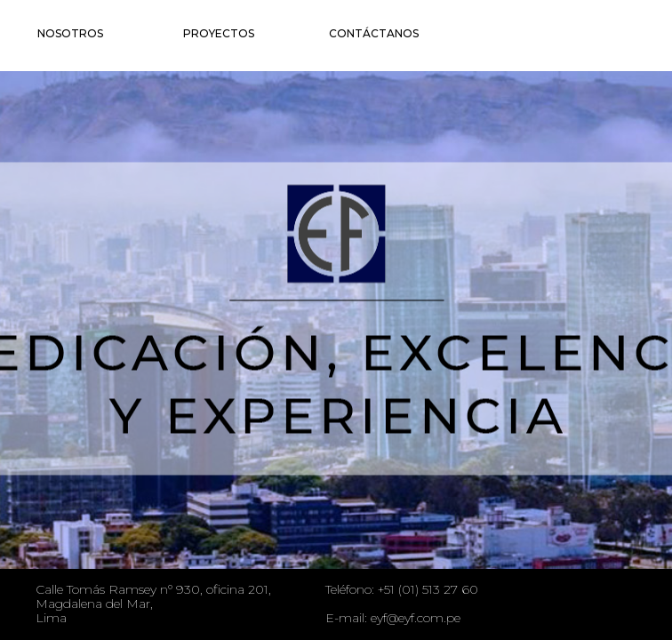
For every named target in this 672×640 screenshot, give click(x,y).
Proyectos (219, 33)
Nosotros (70, 33)
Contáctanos (374, 33)
